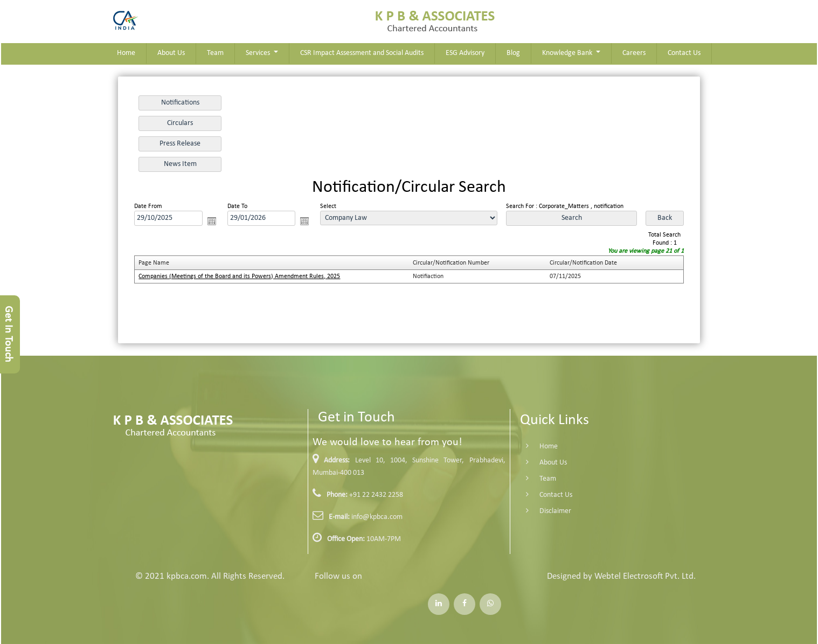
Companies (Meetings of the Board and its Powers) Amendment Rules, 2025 (239, 276)
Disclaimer (539, 511)
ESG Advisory (465, 53)
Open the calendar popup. (212, 221)
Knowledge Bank (568, 53)
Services (259, 53)
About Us (171, 53)
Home (126, 53)
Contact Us (684, 53)
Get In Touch (8, 334)
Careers (634, 53)
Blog (513, 53)
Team (215, 53)
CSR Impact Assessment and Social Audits (362, 53)
